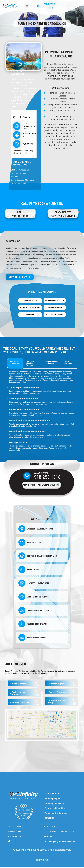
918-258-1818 (47, 478)
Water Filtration (55, 308)
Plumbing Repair (30, 301)
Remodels (30, 315)
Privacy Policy (42, 860)
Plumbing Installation (55, 301)
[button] (27, 6)
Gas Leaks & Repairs (55, 315)
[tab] (24, 684)
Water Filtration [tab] (68, 363)
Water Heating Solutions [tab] (52, 363)
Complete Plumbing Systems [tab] (30, 364)
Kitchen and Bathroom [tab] (15, 363)
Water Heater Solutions (30, 308)
